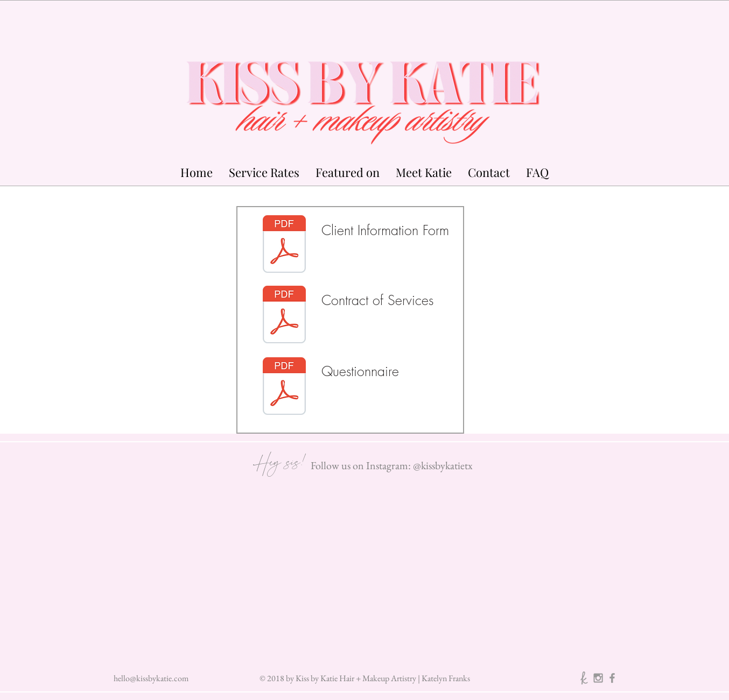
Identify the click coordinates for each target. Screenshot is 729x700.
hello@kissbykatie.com (151, 678)
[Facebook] (612, 678)
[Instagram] (598, 678)
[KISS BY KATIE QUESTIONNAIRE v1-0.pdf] (284, 387)
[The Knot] (584, 678)
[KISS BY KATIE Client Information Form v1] (284, 245)
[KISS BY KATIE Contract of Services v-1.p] (284, 316)
